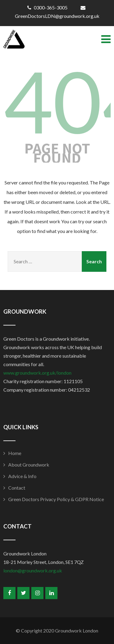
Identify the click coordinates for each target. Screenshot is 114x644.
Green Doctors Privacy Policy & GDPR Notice (56, 499)
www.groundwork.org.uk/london (37, 373)
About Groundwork (29, 465)
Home (15, 453)
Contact (17, 488)
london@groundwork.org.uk (33, 570)
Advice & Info (22, 476)
